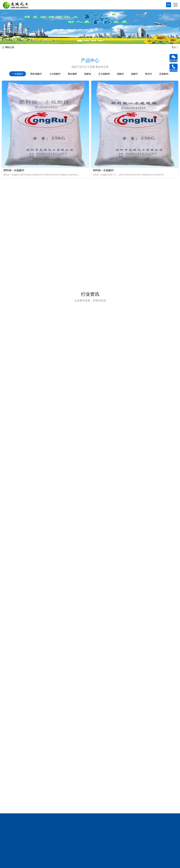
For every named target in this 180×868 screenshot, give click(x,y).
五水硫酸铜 (104, 74)
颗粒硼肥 (72, 74)
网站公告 (10, 47)
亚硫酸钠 (164, 74)
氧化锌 (149, 74)
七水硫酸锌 (55, 74)
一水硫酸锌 (18, 74)
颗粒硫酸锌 (36, 74)
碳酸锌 (134, 74)
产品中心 (90, 60)
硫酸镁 (120, 74)
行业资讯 (90, 294)
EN (169, 5)
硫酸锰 (88, 74)
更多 (175, 47)
